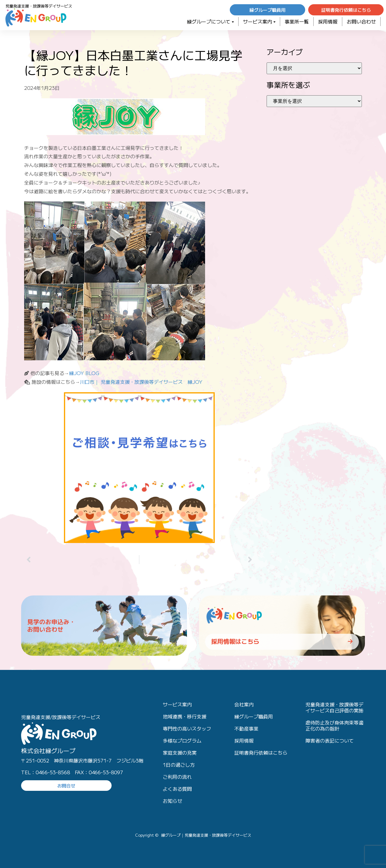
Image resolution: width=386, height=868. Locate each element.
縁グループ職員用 (254, 716)
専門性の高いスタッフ (187, 728)
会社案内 (244, 704)
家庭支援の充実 (180, 753)
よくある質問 (177, 789)
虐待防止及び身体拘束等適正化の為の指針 (334, 725)
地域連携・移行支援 (185, 716)
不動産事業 (246, 728)
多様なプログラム (182, 740)
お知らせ (172, 801)
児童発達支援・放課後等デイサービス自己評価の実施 (334, 707)
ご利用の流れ (177, 777)
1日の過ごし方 (179, 765)
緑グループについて (210, 21)
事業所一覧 (297, 21)
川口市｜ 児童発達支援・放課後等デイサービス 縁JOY (141, 382)
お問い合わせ (361, 21)
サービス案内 (259, 21)
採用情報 (328, 21)
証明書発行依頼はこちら (261, 753)
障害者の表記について (330, 740)
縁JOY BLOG (84, 373)
